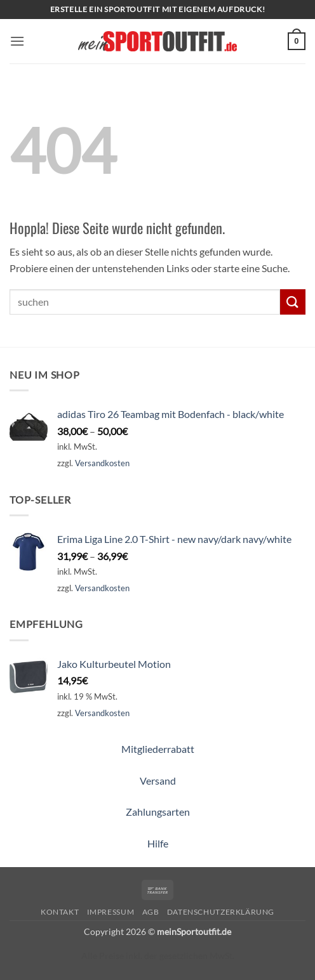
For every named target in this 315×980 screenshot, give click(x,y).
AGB (151, 912)
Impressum (111, 912)
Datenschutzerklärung (221, 912)
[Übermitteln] (293, 302)
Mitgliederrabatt (158, 749)
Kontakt (60, 912)
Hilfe (158, 843)
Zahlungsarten (158, 812)
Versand (158, 781)
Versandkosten (102, 463)
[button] (17, 41)
